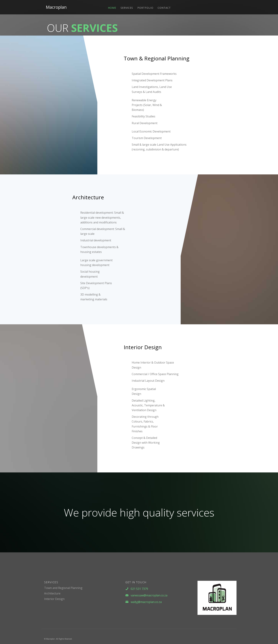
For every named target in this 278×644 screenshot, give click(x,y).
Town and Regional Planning (63, 588)
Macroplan (56, 7)
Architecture (52, 593)
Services (127, 8)
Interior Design (54, 599)
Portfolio (145, 8)
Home (112, 8)
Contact (164, 8)
